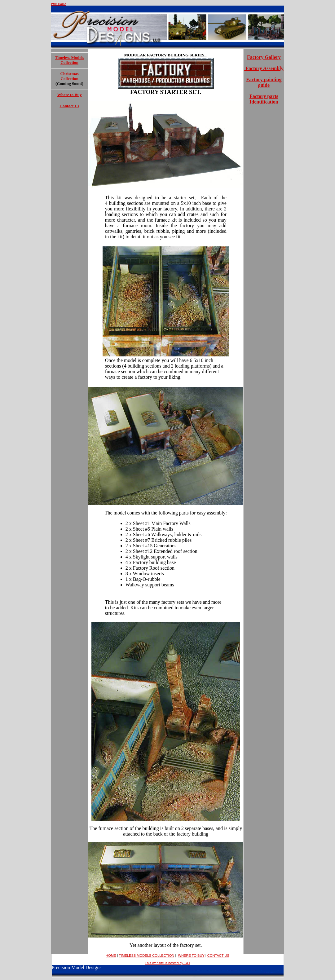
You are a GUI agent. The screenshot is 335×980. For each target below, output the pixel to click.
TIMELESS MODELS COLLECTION (146, 956)
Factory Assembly (264, 68)
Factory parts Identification (264, 99)
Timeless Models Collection (69, 60)
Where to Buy (70, 95)
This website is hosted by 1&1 (167, 963)
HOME (111, 956)
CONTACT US (218, 956)
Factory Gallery (264, 57)
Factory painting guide (264, 82)
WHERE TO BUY (191, 956)
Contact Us (69, 106)
